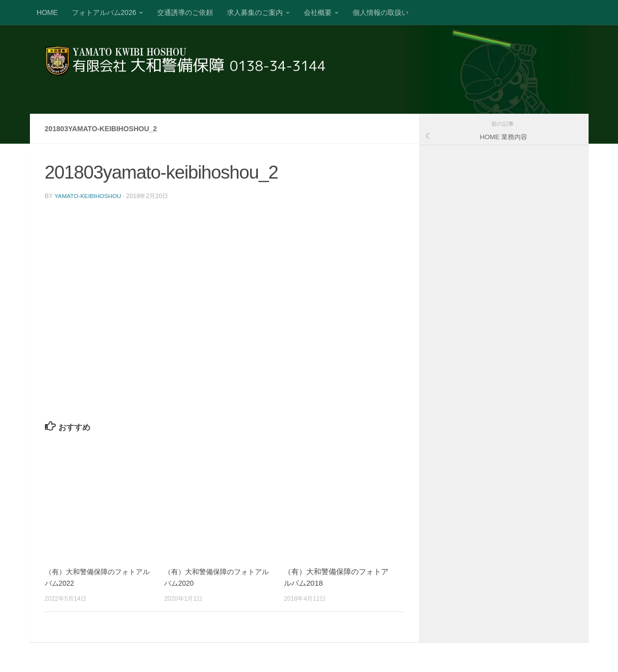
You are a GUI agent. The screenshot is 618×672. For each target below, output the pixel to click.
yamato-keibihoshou (89, 196)
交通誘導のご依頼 (185, 12)
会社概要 (318, 12)
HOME (47, 12)
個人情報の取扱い (381, 12)
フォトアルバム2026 (104, 12)
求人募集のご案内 (255, 12)
